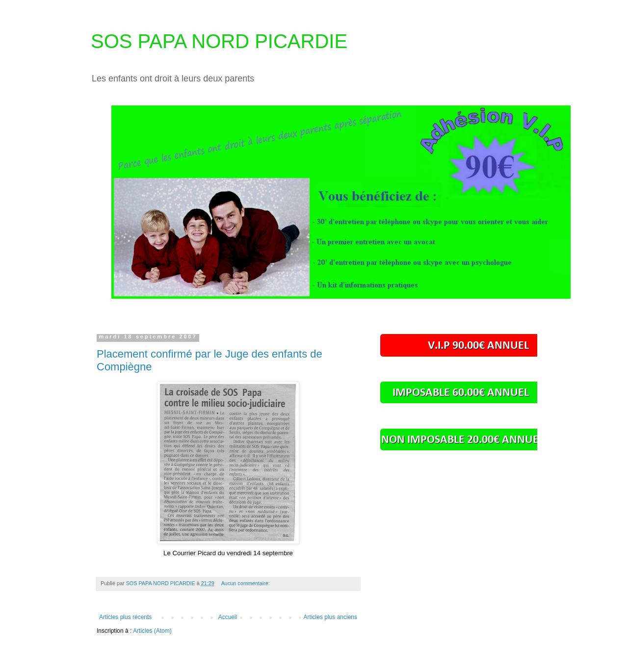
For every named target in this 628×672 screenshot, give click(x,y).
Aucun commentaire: (246, 583)
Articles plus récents (125, 617)
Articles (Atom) (152, 631)
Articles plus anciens (330, 617)
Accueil (228, 617)
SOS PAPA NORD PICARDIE (219, 41)
